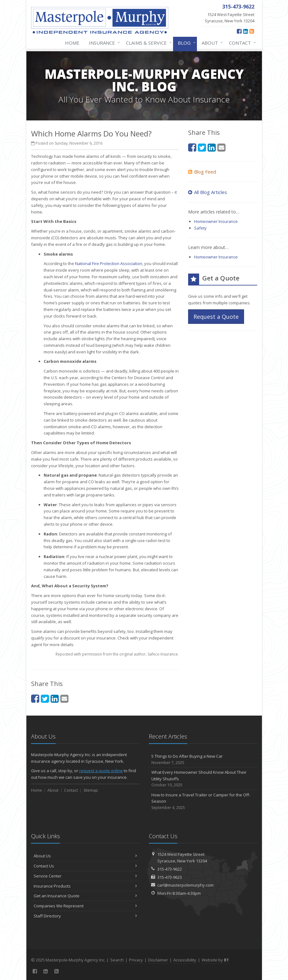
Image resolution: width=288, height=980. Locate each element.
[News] (252, 31)
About (211, 43)
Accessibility (185, 960)
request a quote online (101, 771)
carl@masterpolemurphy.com (185, 885)
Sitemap (91, 790)
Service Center (85, 876)
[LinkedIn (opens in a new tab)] (245, 31)
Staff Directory (85, 916)
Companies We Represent (85, 906)
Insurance (103, 43)
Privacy (136, 960)
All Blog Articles (208, 192)
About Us (85, 856)
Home (72, 43)
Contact (241, 43)
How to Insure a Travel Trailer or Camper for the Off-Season (203, 801)
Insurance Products (85, 886)
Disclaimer (158, 960)
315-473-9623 (170, 877)
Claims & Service (148, 43)
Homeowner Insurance (216, 221)
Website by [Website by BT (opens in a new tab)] (215, 960)
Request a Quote (216, 317)
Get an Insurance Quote (85, 896)
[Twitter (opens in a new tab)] (45, 698)
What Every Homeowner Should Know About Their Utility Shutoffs (203, 779)
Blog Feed (202, 172)
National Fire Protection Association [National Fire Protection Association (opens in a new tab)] (109, 263)
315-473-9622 (170, 869)
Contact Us (85, 866)
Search (117, 960)
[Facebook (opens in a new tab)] (239, 31)
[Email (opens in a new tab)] (64, 698)
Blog (185, 43)
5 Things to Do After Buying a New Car (203, 759)
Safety (200, 228)
